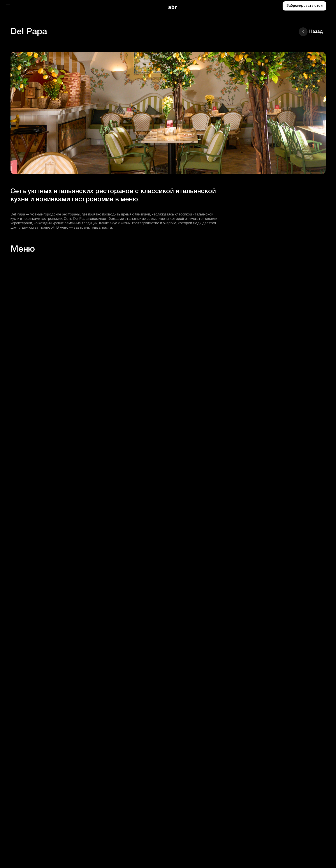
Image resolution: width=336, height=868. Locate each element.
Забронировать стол (304, 6)
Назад (311, 32)
